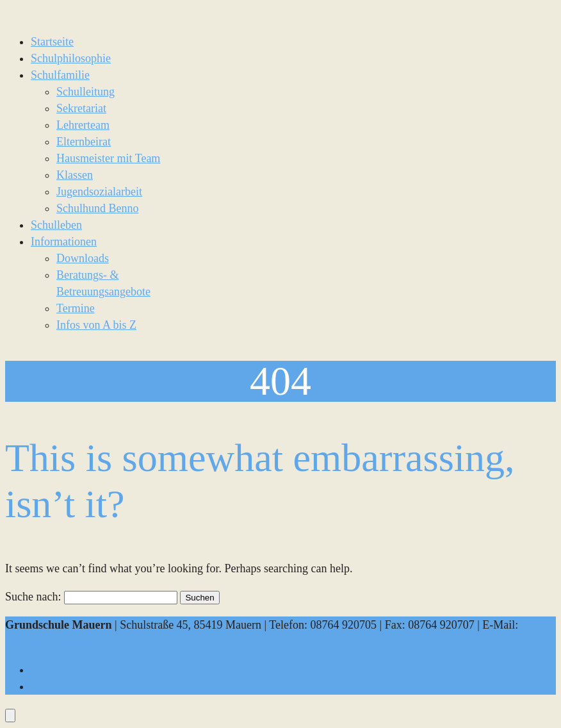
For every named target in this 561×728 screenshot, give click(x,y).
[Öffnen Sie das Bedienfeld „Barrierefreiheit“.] (10, 716)
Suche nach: (33, 597)
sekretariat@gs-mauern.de (66, 641)
